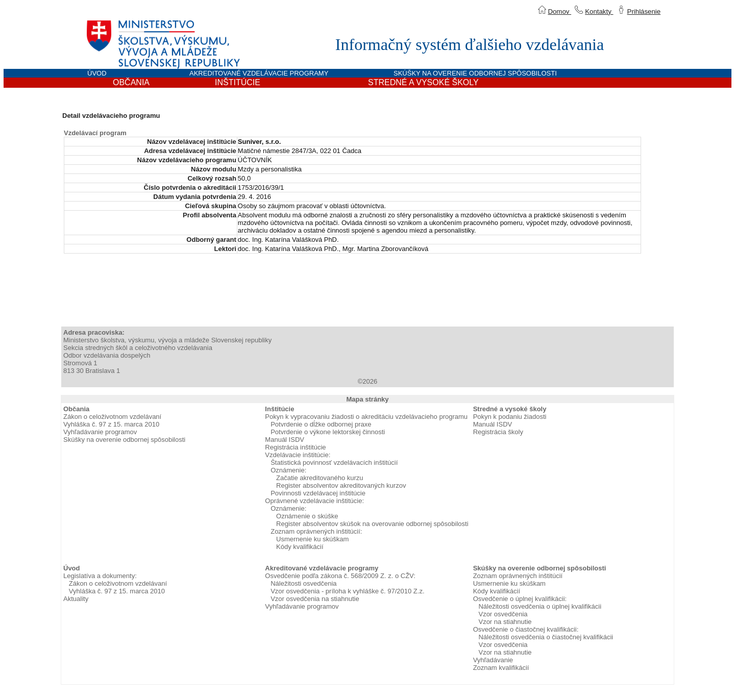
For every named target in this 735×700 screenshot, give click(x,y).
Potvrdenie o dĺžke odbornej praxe (321, 424)
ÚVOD (97, 73)
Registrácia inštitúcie (295, 447)
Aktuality (76, 599)
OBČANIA (131, 82)
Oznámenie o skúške (307, 516)
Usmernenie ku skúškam (312, 539)
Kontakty (599, 11)
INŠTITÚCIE (238, 82)
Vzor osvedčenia (503, 614)
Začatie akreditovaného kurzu (320, 478)
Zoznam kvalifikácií (501, 668)
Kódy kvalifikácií (300, 547)
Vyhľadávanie (493, 660)
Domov (559, 11)
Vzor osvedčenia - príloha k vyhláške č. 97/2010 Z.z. (347, 591)
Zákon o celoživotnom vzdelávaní (112, 417)
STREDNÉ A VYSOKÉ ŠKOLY (423, 82)
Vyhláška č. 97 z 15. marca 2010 (111, 424)
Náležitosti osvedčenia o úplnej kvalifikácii (540, 606)
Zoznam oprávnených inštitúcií (518, 576)
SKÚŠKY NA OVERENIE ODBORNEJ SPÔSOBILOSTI (475, 73)
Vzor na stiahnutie (505, 622)
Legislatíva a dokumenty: (100, 576)
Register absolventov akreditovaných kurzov (341, 485)
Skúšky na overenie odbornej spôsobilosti (124, 440)
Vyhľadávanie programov (100, 432)
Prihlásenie (644, 11)
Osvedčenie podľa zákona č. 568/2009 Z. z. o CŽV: (340, 576)
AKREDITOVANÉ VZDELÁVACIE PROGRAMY (259, 73)
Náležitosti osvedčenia (303, 583)
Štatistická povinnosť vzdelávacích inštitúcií (334, 462)
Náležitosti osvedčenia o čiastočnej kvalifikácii (546, 637)
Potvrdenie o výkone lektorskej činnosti (328, 432)
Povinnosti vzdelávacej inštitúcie (318, 493)
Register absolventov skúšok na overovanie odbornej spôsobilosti (372, 524)
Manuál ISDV (285, 440)
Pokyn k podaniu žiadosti (510, 417)
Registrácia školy (498, 432)
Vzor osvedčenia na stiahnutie (315, 599)
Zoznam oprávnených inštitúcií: (316, 531)
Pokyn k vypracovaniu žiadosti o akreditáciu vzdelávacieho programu (366, 417)
